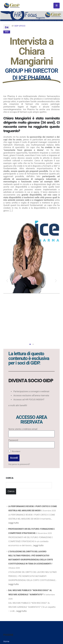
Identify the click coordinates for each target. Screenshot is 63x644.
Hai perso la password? (19, 464)
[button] (7, 281)
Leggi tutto (14, 523)
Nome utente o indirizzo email (23, 429)
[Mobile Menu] (57, 6)
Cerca (10, 478)
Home (6, 641)
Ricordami (14, 451)
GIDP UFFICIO (20, 26)
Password (13, 440)
